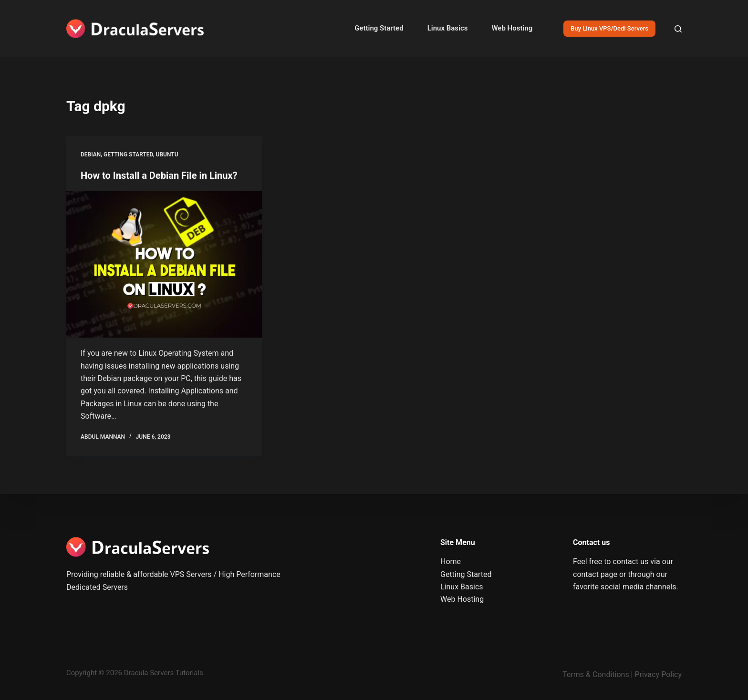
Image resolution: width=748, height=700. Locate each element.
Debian (91, 154)
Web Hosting (512, 28)
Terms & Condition (594, 674)
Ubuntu (167, 154)
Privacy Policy (659, 674)
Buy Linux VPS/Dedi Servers (609, 28)
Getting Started (379, 28)
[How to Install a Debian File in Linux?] (164, 265)
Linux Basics (448, 28)
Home (451, 561)
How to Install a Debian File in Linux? (159, 175)
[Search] (678, 29)
